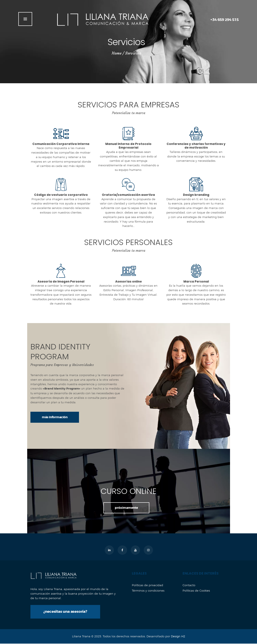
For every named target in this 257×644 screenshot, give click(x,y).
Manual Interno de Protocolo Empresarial (128, 146)
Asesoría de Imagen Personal (61, 282)
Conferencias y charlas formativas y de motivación (196, 146)
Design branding (196, 195)
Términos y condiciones (148, 591)
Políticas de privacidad (147, 586)
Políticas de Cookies (196, 591)
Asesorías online (128, 282)
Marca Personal (196, 282)
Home (117, 53)
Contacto (189, 586)
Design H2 (178, 637)
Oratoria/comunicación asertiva (128, 195)
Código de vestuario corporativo (61, 195)
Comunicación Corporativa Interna (61, 144)
